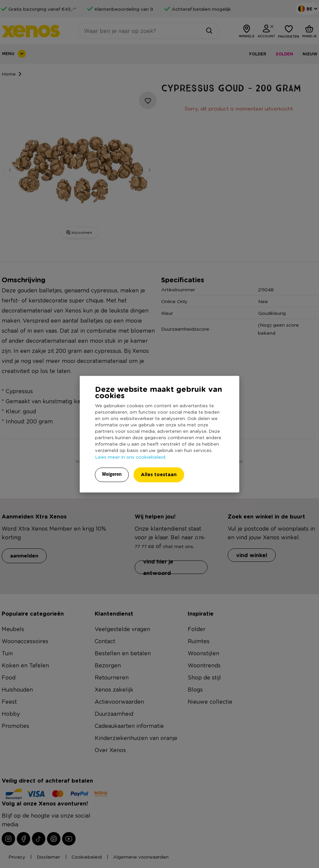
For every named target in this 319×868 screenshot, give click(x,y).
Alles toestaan (159, 474)
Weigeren (112, 474)
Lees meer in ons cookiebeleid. (131, 457)
